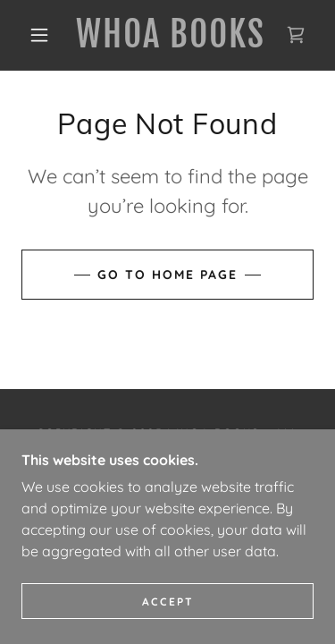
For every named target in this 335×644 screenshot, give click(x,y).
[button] (39, 35)
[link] (171, 35)
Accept (168, 602)
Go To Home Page (167, 275)
